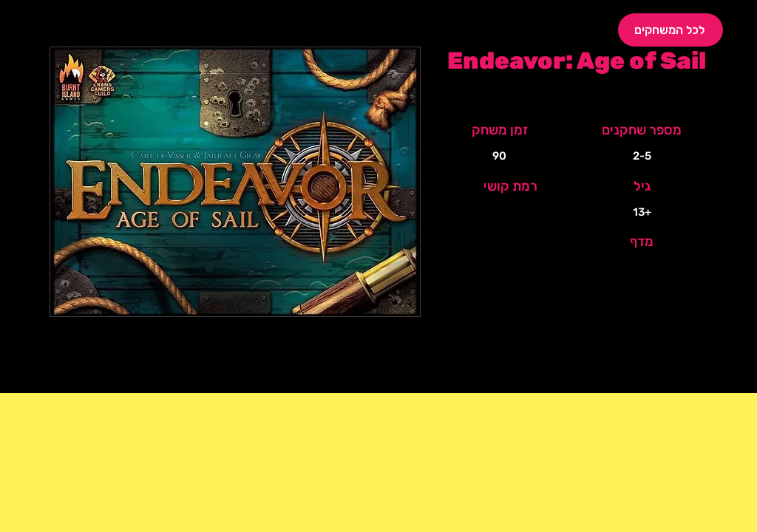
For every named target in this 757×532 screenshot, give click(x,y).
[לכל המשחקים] (671, 30)
